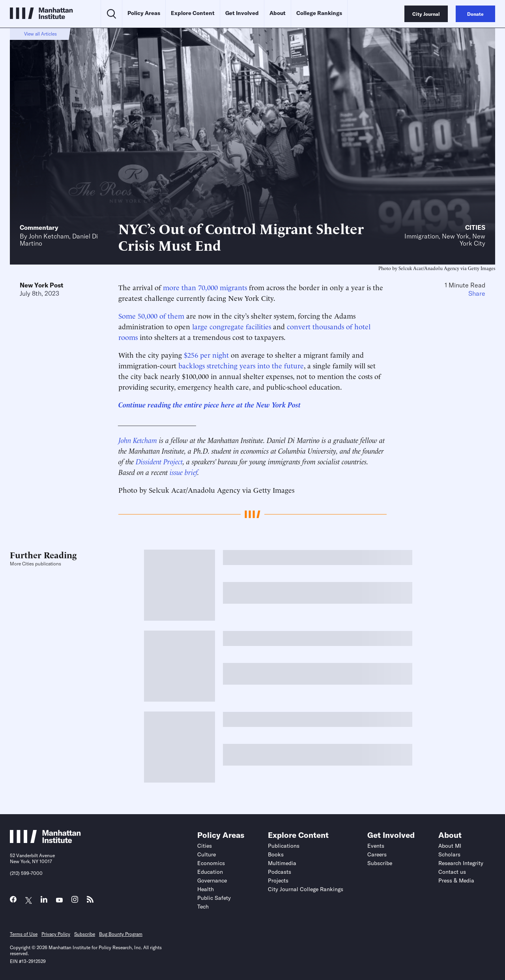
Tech (203, 907)
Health (206, 889)
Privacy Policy (56, 934)
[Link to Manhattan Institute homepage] (45, 841)
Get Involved (242, 13)
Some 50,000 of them (151, 315)
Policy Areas (144, 13)
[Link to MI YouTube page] (59, 900)
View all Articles (40, 34)
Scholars (449, 854)
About (278, 13)
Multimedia (282, 863)
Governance (212, 880)
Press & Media (456, 880)
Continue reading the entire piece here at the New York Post (209, 404)
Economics (211, 863)
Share (477, 293)
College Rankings (319, 13)
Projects (278, 880)
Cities (475, 227)
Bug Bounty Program (121, 934)
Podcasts (280, 872)
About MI (450, 846)
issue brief (183, 472)
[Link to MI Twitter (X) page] (29, 900)
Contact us (452, 872)
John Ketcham (49, 236)
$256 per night (206, 354)
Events (376, 846)
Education (210, 872)
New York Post (41, 285)
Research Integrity (461, 863)
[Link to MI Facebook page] (13, 901)
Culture (207, 854)
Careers (377, 854)
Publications (284, 846)
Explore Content (193, 13)
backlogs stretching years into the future (241, 365)
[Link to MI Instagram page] (75, 902)
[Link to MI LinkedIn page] (44, 901)
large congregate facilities (232, 326)
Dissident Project (159, 461)
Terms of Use (24, 934)
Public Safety (214, 898)
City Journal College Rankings (306, 889)
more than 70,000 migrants (205, 287)
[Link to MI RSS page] (90, 901)
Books (276, 854)
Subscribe (380, 863)
